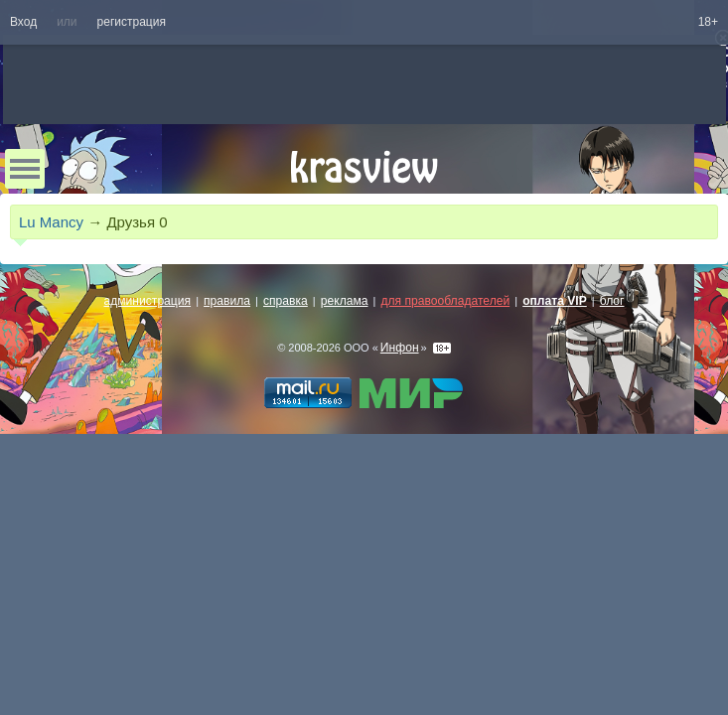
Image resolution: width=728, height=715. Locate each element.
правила (227, 301)
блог (612, 301)
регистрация (132, 22)
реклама (345, 301)
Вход (23, 22)
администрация (148, 301)
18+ (708, 22)
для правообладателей (445, 301)
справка (286, 301)
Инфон (400, 348)
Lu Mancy (51, 222)
